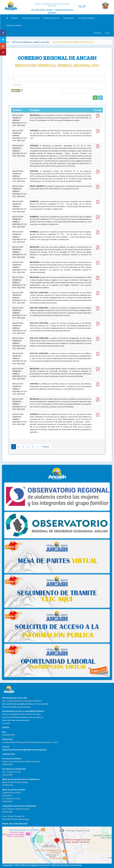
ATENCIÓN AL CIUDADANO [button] (14, 25)
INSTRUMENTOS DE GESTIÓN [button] (31, 18)
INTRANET (52, 13)
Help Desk (98, 33)
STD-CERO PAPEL (38, 10)
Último (46, 447)
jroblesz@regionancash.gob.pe (18, 720)
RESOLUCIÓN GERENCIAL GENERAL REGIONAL (31, 42)
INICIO (7, 42)
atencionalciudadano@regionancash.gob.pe (24, 750)
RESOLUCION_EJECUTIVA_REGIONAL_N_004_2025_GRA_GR (22, 717)
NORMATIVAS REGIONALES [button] (52, 18)
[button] (100, 98)
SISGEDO (50, 10)
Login (107, 33)
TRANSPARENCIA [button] (69, 18)
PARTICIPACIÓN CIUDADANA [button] (87, 18)
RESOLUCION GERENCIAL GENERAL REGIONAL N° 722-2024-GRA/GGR (25, 704)
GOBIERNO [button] (15, 18)
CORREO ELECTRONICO (64, 10)
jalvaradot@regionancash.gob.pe (19, 707)
